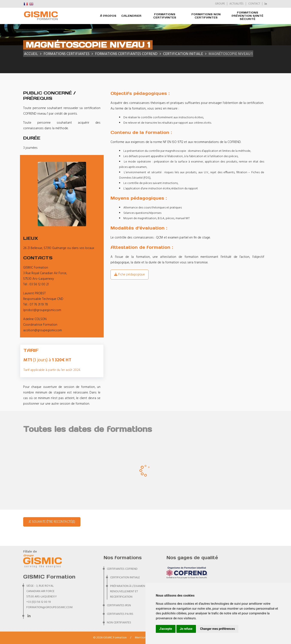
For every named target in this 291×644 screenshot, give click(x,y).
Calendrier (131, 16)
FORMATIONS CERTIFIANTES (165, 16)
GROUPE (220, 4)
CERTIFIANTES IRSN (119, 605)
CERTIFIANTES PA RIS (120, 614)
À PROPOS (108, 16)
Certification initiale (125, 578)
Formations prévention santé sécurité (247, 16)
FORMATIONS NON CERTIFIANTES (206, 16)
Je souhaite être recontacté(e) (52, 522)
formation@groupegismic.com (49, 607)
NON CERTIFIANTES (119, 623)
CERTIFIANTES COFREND (122, 569)
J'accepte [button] (166, 629)
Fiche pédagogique (130, 275)
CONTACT (254, 4)
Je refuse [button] (186, 629)
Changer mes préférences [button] (218, 629)
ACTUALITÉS (236, 4)
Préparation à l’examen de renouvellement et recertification (130, 592)
